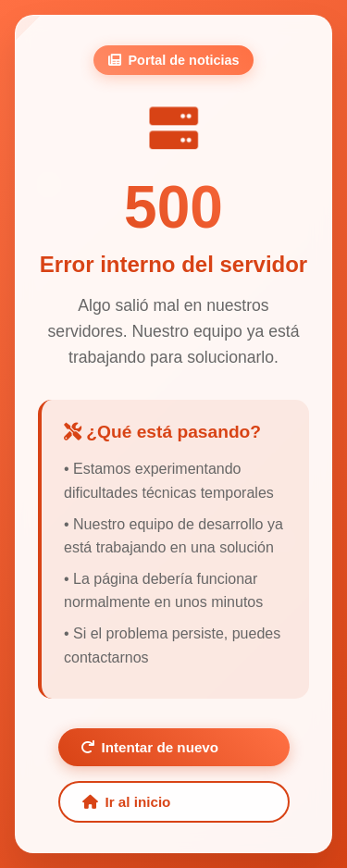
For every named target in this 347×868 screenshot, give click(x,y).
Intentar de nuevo (150, 747)
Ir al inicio (127, 802)
